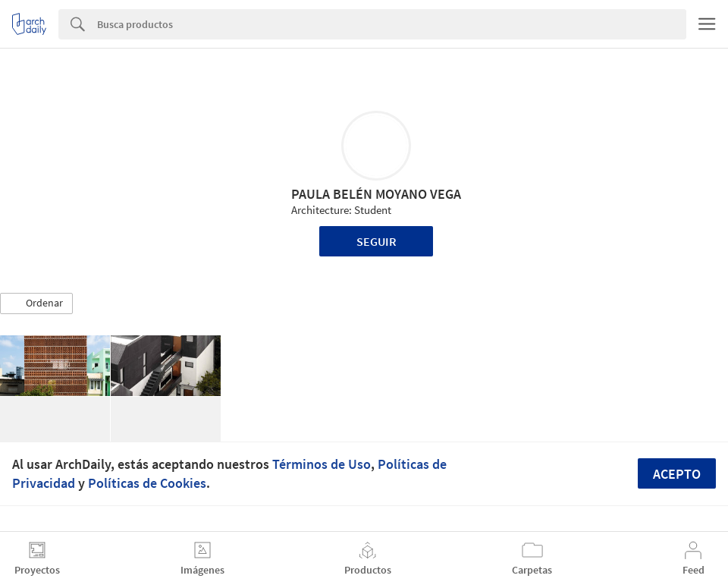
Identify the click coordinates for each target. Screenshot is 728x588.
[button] (36, 303)
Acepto (677, 474)
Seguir (377, 241)
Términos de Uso (322, 464)
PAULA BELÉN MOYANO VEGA (376, 194)
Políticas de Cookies (147, 483)
